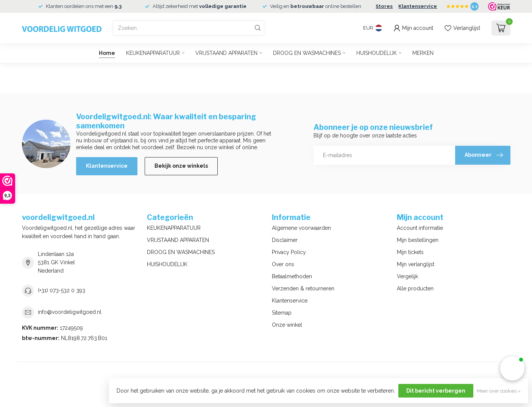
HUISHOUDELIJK (377, 53)
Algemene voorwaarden (301, 228)
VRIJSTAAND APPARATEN (226, 53)
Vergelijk (407, 276)
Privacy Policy (289, 252)
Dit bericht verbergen (436, 391)
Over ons (283, 264)
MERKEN (423, 53)
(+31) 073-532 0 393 (62, 290)
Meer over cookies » (499, 391)
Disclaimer (285, 240)
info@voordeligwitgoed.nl (70, 312)
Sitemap (282, 313)
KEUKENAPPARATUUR (153, 53)
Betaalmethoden (292, 276)
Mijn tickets (410, 252)
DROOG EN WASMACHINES (307, 53)
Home (107, 53)
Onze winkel (287, 325)
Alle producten (415, 288)
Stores (384, 6)
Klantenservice (418, 6)
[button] (512, 368)
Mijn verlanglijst (416, 264)
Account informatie (420, 228)
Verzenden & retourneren (303, 288)
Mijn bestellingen (418, 240)
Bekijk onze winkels (181, 166)
